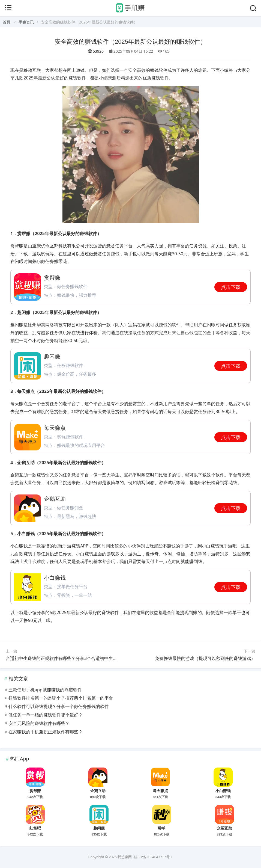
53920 (96, 51)
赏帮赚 (35, 791)
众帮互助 (224, 828)
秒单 (162, 828)
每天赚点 (160, 791)
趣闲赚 (99, 828)
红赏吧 (35, 828)
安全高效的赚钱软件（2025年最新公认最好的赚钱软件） (130, 42)
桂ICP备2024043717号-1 (153, 857)
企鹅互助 (98, 791)
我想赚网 (125, 857)
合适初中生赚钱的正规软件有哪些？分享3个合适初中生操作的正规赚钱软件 (79, 658)
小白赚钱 (223, 791)
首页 (7, 22)
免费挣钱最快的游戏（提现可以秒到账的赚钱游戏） (205, 658)
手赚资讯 (26, 22)
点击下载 (231, 287)
